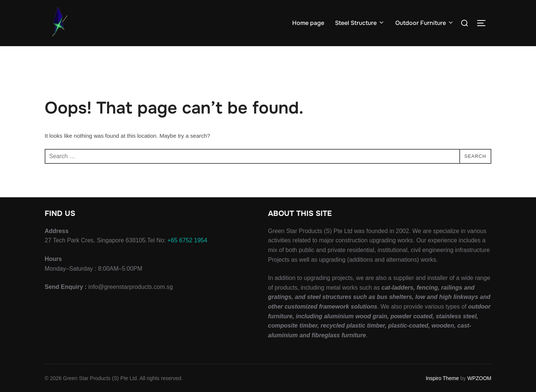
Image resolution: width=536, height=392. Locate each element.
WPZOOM (479, 378)
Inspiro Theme (442, 378)
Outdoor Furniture (425, 23)
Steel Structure (360, 23)
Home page (309, 23)
